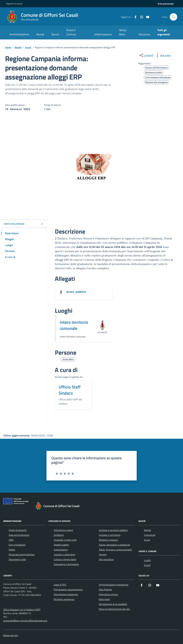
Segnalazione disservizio (66, 594)
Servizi (55, 34)
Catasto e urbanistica (64, 554)
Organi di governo (18, 530)
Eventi (147, 565)
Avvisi (147, 540)
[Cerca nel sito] (173, 17)
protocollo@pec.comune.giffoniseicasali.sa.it (25, 621)
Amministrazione (19, 34)
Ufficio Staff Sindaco (70, 390)
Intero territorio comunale (74, 325)
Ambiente (59, 535)
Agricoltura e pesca (63, 530)
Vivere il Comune (71, 32)
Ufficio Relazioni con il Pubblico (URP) (22, 610)
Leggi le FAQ (60, 585)
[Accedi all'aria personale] (166, 4)
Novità (40, 34)
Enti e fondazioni (17, 545)
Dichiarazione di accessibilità (113, 604)
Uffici (11, 540)
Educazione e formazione (66, 564)
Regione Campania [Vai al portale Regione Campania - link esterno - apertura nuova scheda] (14, 4)
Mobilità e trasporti (108, 540)
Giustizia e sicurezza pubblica (113, 530)
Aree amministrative (19, 535)
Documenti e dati (17, 559)
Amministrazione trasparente (114, 585)
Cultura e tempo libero (65, 559)
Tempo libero (123, 32)
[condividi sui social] (146, 55)
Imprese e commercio (110, 535)
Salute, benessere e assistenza (114, 545)
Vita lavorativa (106, 559)
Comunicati (150, 535)
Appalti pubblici (61, 545)
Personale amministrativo (22, 554)
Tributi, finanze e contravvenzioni (115, 550)
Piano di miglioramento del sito (114, 609)
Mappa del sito (11, 635)
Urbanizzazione (103, 34)
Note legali (104, 599)
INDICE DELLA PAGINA (14, 224)
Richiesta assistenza (64, 599)
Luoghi (147, 560)
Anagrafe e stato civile (65, 540)
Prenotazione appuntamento (68, 589)
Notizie (147, 530)
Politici (12, 550)
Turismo (103, 554)
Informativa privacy (108, 594)
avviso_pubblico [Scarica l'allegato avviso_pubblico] (76, 292)
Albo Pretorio (105, 589)
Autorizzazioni (61, 550)
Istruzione (144, 34)
